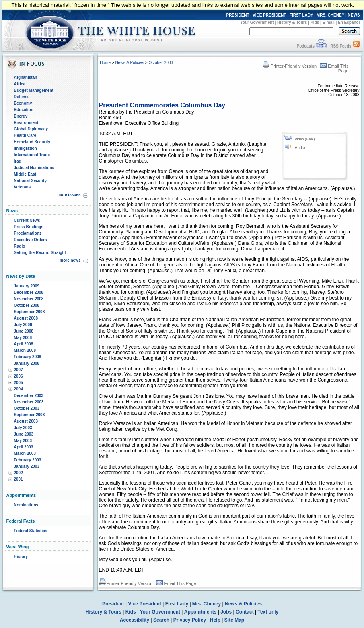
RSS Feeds (341, 46)
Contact (245, 612)
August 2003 (26, 421)
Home (105, 63)
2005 (19, 383)
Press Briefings (29, 227)
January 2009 (27, 286)
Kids (315, 22)
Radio (20, 246)
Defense (22, 97)
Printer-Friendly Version (290, 66)
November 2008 (29, 299)
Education (24, 110)
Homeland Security (32, 142)
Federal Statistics (31, 531)
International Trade (32, 155)
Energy (21, 116)
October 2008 (27, 305)
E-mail (329, 22)
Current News (27, 220)
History (21, 557)
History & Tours (292, 22)
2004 (19, 389)
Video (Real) (305, 139)
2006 (19, 376)
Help (215, 620)
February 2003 (28, 460)
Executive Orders (31, 240)
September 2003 (30, 415)
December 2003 (29, 396)
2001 (19, 479)
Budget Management (34, 90)
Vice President (145, 604)
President (113, 604)
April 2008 (24, 344)
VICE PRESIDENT (269, 15)
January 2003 (27, 466)
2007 (19, 370)
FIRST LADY (301, 15)
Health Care (25, 135)
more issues (69, 195)
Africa (20, 84)
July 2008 (23, 325)
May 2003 (23, 441)
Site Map (234, 620)
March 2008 (25, 350)
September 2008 (30, 312)
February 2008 (28, 357)
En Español (349, 22)
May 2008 (23, 338)
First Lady (177, 604)
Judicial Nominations (34, 168)
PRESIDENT (238, 15)
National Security (31, 181)
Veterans (23, 187)
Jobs (226, 612)
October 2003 (27, 408)
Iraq (18, 161)
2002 (19, 473)
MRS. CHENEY (330, 15)
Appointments (201, 612)
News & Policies (130, 63)
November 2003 (29, 402)
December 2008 (29, 292)
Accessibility (135, 620)
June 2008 (24, 331)
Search (161, 620)
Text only (268, 612)
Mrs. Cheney (207, 604)
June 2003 (24, 434)
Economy (23, 103)
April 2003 (24, 447)
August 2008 (26, 318)
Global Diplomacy (31, 129)
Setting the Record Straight (40, 253)
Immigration (26, 148)
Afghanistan (26, 77)
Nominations (26, 505)
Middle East (25, 174)
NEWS (354, 15)
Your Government (257, 22)
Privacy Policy (190, 620)
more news (70, 260)
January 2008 (27, 363)
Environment (26, 123)
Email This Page (176, 583)
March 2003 (25, 453)
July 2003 (23, 428)
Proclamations (28, 233)
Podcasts (305, 46)
